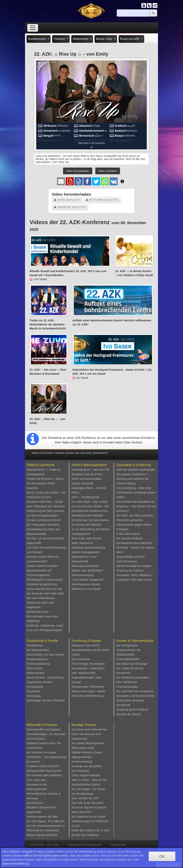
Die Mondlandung (82, 794)
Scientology (34, 696)
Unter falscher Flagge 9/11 (88, 580)
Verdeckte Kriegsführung (42, 584)
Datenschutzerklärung (85, 845)
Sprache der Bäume (129, 714)
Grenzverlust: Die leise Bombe (90, 520)
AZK (96, 798)
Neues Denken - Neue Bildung (45, 678)
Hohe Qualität (67, 200)
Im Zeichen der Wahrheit (87, 525)
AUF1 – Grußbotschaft (85, 497)
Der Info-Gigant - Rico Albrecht (46, 821)
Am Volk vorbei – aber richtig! (90, 502)
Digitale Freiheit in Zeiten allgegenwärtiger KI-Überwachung (87, 757)
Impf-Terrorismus (127, 561)
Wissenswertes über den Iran (45, 589)
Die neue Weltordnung (40, 598)
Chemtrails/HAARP (128, 659)
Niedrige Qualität (70, 207)
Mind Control (35, 668)
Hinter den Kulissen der (86, 830)
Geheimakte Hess (38, 612)
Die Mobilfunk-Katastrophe (133, 678)
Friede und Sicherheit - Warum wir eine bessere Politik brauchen (45, 483)
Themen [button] (60, 39)
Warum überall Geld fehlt (42, 835)
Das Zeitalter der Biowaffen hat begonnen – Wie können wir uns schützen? (136, 506)
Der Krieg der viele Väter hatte (45, 593)
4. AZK (105, 830)
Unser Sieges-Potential (86, 775)
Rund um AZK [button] (130, 39)
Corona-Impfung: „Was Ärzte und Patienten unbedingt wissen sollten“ (136, 493)
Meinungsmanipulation (85, 566)
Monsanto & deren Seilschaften (135, 696)
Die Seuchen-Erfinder (130, 538)
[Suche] (133, 13)
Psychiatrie (34, 691)
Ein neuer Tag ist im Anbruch (89, 807)
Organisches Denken (40, 682)
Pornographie (35, 687)
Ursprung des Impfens (130, 571)
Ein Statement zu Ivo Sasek (89, 817)
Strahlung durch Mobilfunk (132, 710)
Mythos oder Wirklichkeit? (87, 571)
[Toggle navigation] (33, 28)
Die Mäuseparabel (38, 650)
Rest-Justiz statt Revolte (87, 538)
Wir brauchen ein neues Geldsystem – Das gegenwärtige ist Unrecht (47, 757)
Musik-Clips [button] (105, 39)
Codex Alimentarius (128, 534)
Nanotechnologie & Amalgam (134, 566)
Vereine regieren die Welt (42, 817)
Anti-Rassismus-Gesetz (86, 584)
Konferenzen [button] (37, 39)
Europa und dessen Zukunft (44, 520)
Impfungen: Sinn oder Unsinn (134, 580)
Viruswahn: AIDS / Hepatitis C (135, 575)
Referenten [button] (81, 39)
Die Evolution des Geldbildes (44, 775)
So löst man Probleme (85, 835)
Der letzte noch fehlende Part (89, 729)
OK (162, 856)
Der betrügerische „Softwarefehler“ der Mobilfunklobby (129, 650)
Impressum (118, 845)
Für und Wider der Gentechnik (135, 691)
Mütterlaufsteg (36, 673)
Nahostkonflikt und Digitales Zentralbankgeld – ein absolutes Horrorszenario (46, 734)
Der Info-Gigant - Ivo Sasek (88, 789)
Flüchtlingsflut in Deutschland (45, 580)
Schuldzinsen (35, 803)
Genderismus (35, 645)
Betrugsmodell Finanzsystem (44, 771)
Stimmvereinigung (83, 575)
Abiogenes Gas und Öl (85, 645)
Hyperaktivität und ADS (130, 557)
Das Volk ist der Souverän (87, 803)
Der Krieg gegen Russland (43, 525)
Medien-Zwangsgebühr (86, 552)
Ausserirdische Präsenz (86, 785)
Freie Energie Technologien (88, 664)
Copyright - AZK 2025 (44, 845)
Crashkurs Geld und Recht (43, 766)
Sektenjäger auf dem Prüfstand (46, 700)
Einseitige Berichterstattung (88, 548)
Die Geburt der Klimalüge (132, 664)
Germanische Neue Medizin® (134, 543)
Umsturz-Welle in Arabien (42, 566)
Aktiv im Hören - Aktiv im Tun (89, 780)
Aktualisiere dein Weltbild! (87, 515)
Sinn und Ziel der (82, 798)
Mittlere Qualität (102, 200)
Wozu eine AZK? (82, 812)
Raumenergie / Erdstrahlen (88, 687)
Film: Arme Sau (36, 780)
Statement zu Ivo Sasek (86, 589)
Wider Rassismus (82, 543)
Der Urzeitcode (81, 659)
